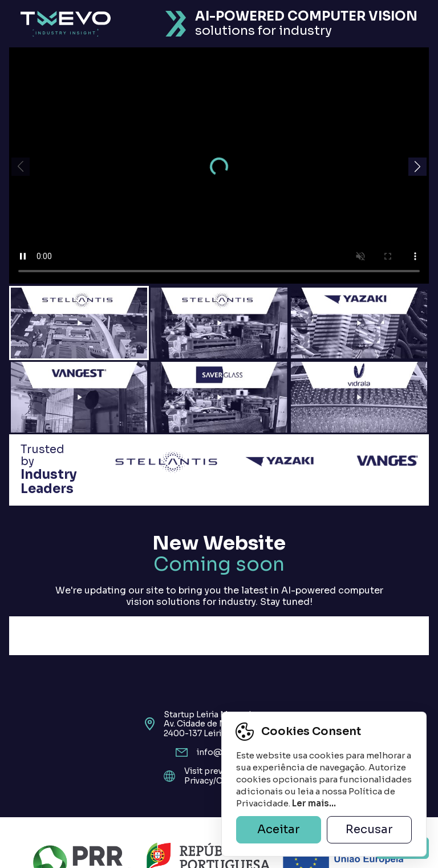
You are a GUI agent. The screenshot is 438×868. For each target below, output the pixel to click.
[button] (417, 167)
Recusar (369, 829)
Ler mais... (314, 803)
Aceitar (279, 829)
